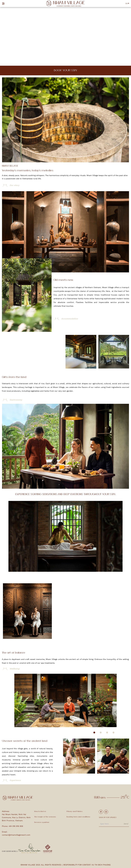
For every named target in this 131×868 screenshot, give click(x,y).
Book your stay (66, 70)
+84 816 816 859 (16, 826)
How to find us (40, 811)
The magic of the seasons (45, 817)
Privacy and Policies (75, 811)
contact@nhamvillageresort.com (16, 835)
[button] (94, 733)
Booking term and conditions (78, 817)
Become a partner (42, 822)
